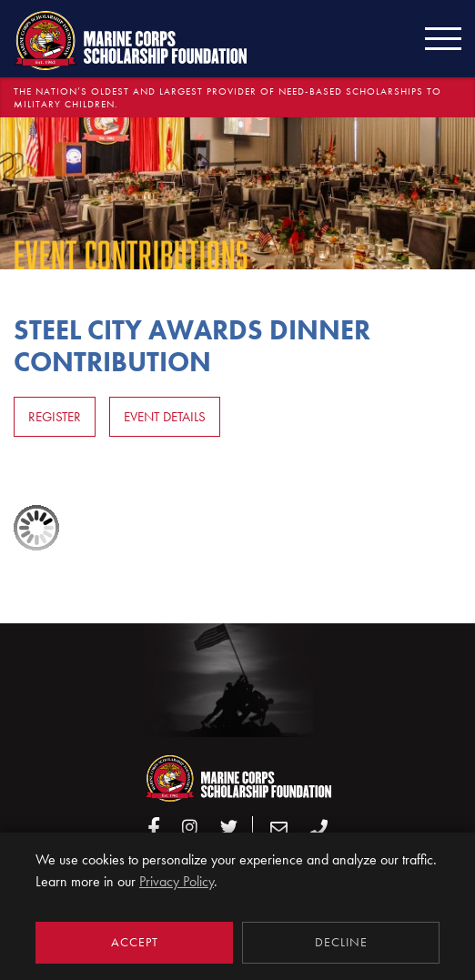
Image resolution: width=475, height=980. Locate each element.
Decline (341, 942)
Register (55, 417)
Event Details (165, 417)
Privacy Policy (177, 881)
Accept (135, 942)
